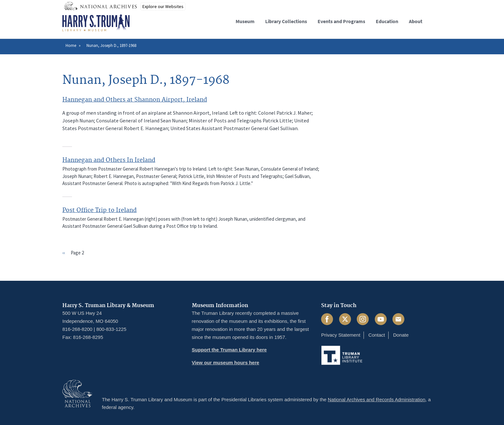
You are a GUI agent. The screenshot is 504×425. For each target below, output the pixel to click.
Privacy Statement (341, 335)
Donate (401, 335)
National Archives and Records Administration (377, 399)
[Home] (96, 23)
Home (71, 45)
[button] (436, 20)
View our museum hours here (226, 363)
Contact (377, 335)
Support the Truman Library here (229, 350)
